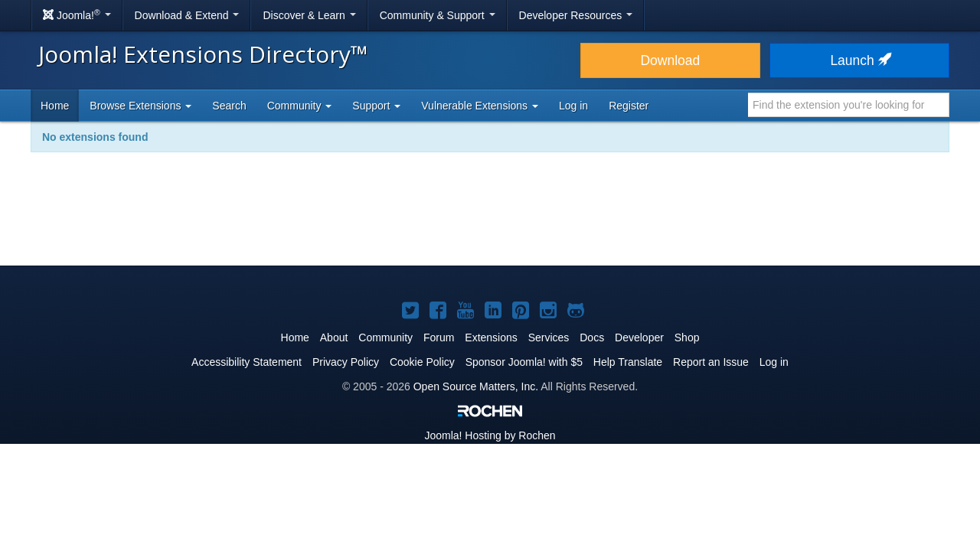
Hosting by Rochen (490, 435)
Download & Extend (187, 15)
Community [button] (300, 106)
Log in (573, 106)
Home (55, 106)
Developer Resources (576, 15)
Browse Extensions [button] (140, 106)
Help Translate (628, 362)
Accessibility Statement (247, 362)
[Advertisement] (490, 219)
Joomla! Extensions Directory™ (203, 54)
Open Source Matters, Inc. (476, 386)
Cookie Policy (422, 362)
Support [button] (376, 106)
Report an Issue (711, 362)
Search (229, 106)
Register (629, 106)
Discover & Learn (309, 15)
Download (670, 60)
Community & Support (438, 15)
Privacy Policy (346, 362)
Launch (859, 60)
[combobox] (849, 105)
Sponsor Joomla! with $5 (524, 362)
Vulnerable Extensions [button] (480, 106)
